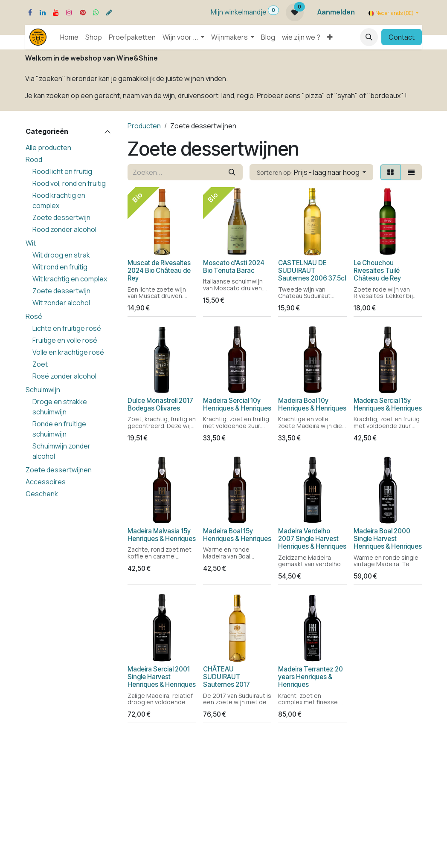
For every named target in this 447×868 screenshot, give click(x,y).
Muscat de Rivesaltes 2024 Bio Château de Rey (159, 270)
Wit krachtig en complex (70, 279)
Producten (144, 126)
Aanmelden (336, 12)
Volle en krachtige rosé (68, 352)
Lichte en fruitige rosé (67, 328)
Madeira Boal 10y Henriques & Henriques (312, 404)
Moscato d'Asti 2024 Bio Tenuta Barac (234, 266)
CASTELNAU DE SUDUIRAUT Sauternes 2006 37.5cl (312, 270)
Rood (34, 159)
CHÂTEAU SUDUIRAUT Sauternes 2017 (226, 677)
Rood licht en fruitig (62, 171)
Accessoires (46, 482)
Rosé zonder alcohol (64, 376)
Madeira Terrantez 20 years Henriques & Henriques (311, 677)
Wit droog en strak (61, 255)
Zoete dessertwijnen (59, 470)
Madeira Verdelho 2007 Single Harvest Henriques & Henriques (312, 539)
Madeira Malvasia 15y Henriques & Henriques (162, 535)
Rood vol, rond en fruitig (69, 183)
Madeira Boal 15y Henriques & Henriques (237, 535)
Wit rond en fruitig (60, 267)
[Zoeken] (232, 172)
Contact (402, 37)
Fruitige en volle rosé (65, 340)
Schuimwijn (43, 390)
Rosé (34, 316)
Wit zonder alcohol (61, 303)
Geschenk (42, 494)
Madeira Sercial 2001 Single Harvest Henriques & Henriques (162, 677)
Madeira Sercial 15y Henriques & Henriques (388, 404)
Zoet (40, 364)
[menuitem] (69, 37)
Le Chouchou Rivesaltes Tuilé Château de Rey (377, 270)
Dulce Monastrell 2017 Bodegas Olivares (160, 404)
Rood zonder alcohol (64, 229)
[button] (369, 37)
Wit (31, 243)
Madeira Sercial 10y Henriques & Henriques (237, 404)
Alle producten (48, 148)
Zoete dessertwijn (61, 217)
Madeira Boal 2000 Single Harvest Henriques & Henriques (388, 539)
